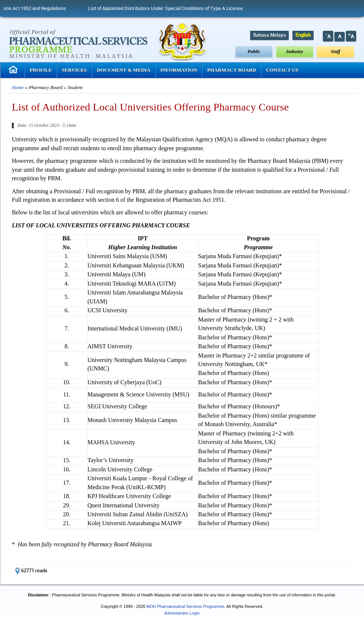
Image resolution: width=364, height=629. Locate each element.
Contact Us (282, 70)
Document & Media (124, 70)
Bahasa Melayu (269, 35)
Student (75, 87)
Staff (335, 51)
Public (254, 51)
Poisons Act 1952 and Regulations (38, 9)
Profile (41, 70)
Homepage (14, 70)
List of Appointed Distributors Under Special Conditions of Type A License (173, 9)
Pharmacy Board (232, 70)
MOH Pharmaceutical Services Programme (185, 606)
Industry (295, 51)
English (303, 35)
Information (179, 70)
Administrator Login (182, 613)
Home (18, 87)
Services (74, 70)
